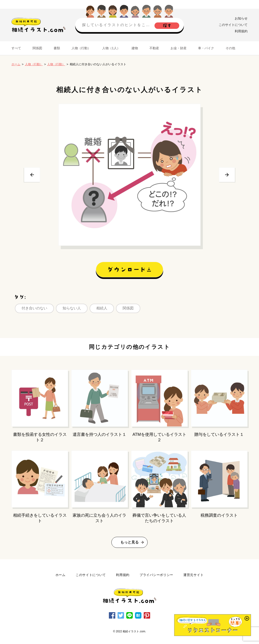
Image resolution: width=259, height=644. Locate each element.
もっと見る (129, 542)
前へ (32, 175)
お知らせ (241, 18)
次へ (227, 175)
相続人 (102, 308)
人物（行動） (81, 48)
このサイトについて (233, 25)
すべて (16, 48)
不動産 (154, 48)
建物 (135, 48)
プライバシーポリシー (156, 575)
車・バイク (206, 48)
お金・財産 (179, 48)
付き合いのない (34, 308)
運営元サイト (193, 575)
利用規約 (241, 31)
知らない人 (72, 308)
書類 (57, 48)
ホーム (16, 64)
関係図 (37, 48)
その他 (230, 48)
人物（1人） (111, 48)
